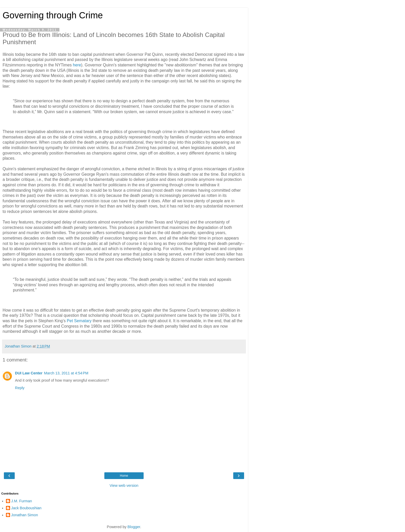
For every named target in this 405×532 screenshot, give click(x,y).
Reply (20, 388)
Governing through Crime (53, 15)
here (77, 65)
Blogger (134, 527)
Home (124, 476)
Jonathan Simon (25, 515)
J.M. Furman (22, 501)
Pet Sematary (79, 321)
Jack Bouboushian (26, 508)
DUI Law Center (29, 373)
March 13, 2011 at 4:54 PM (66, 373)
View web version (124, 485)
